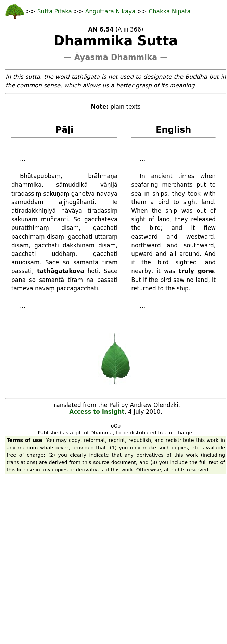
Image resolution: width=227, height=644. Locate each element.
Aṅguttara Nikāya (111, 11)
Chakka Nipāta (169, 11)
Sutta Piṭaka (55, 11)
